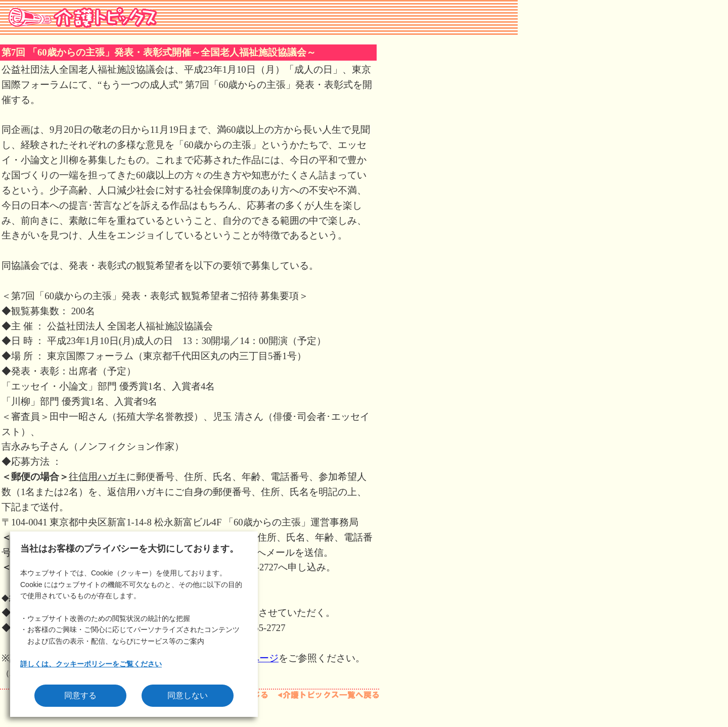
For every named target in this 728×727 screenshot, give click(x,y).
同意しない (188, 695)
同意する (80, 695)
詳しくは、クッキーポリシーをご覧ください (91, 664)
